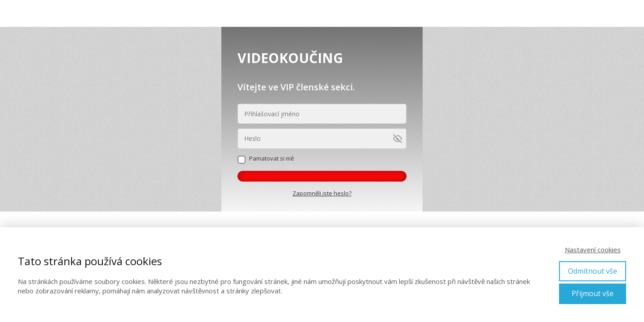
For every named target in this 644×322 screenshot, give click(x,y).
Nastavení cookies (593, 250)
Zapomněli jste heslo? (322, 193)
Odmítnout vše (593, 271)
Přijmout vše (593, 293)
